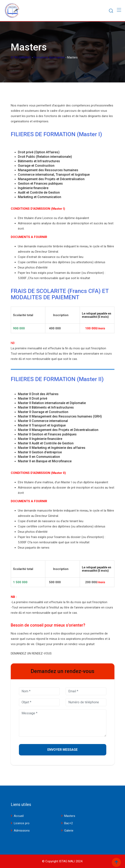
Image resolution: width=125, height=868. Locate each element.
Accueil (19, 816)
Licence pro (22, 823)
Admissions (22, 831)
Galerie (69, 831)
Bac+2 (68, 823)
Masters (70, 816)
